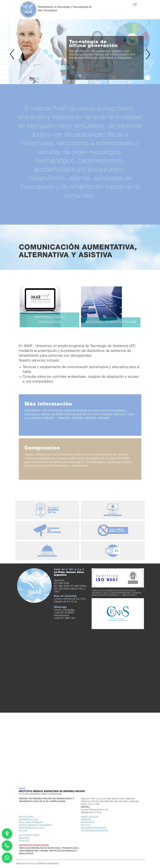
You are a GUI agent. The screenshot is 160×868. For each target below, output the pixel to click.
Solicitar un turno (29, 835)
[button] (12, 52)
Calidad (23, 831)
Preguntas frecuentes (93, 828)
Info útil (86, 825)
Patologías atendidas (31, 823)
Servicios (86, 820)
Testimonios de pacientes (95, 831)
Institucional (26, 817)
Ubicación (24, 838)
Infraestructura (28, 820)
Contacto (24, 841)
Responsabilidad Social (32, 828)
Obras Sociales (89, 817)
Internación (88, 823)
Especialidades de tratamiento (36, 825)
